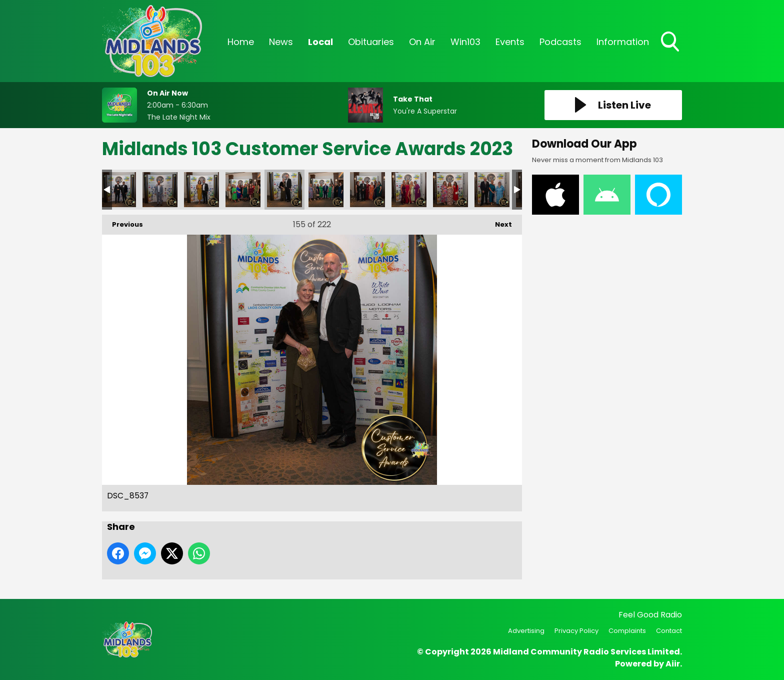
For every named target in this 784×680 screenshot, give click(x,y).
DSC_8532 (243, 190)
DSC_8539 (326, 190)
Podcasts (560, 42)
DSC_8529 (201, 190)
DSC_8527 (160, 190)
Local (320, 42)
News (281, 42)
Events (510, 42)
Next (498, 222)
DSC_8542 (367, 190)
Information (623, 42)
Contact (669, 631)
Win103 (465, 42)
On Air (422, 42)
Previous (122, 222)
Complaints (627, 631)
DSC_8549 (492, 190)
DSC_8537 (284, 190)
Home (241, 42)
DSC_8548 (450, 190)
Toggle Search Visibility (671, 43)
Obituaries (371, 42)
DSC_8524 (118, 190)
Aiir (673, 664)
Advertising (526, 631)
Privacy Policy (576, 631)
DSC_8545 (409, 190)
